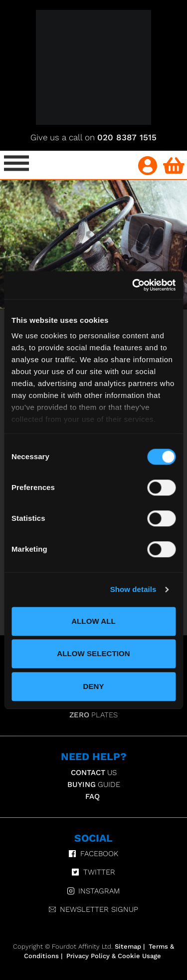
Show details (133, 589)
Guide (94, 784)
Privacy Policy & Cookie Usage (114, 956)
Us (94, 773)
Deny (93, 686)
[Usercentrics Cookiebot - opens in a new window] (133, 285)
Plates (93, 715)
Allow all (93, 621)
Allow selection (93, 653)
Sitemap (128, 946)
